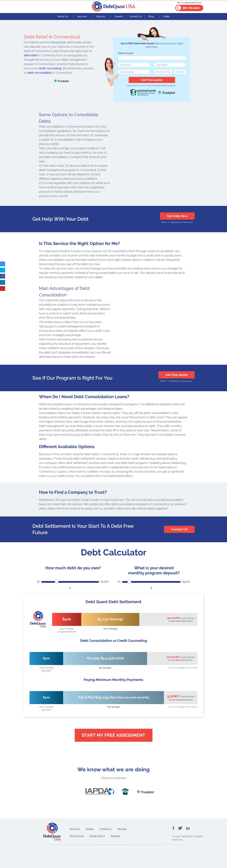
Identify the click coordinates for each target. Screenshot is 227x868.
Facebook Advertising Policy (165, 86)
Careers (119, 16)
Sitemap (115, 836)
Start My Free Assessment (114, 735)
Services (82, 16)
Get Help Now (177, 216)
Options (101, 16)
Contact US (179, 529)
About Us (63, 16)
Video (166, 16)
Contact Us (136, 16)
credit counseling (50, 68)
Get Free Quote (176, 375)
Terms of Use (146, 86)
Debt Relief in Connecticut (182, 222)
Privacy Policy (133, 86)
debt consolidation (40, 73)
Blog (151, 16)
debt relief (31, 55)
